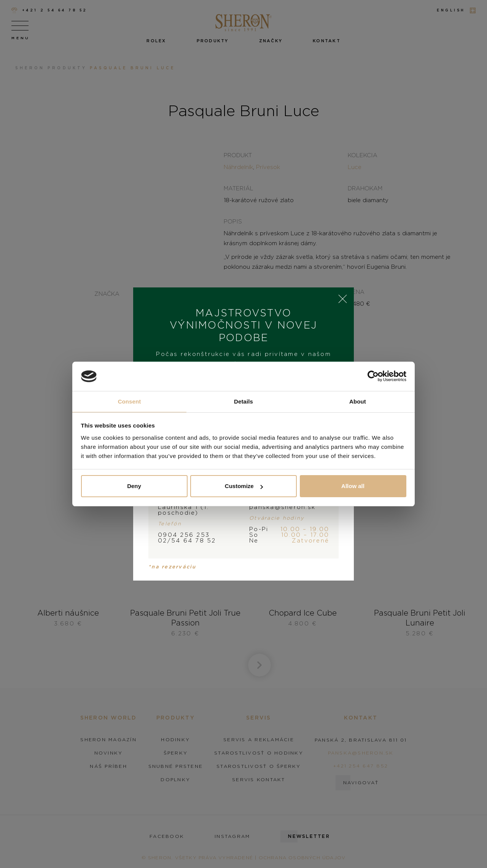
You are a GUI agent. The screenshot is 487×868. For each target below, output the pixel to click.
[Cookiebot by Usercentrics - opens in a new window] (373, 377)
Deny (134, 486)
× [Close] (342, 299)
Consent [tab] (130, 401)
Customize (244, 486)
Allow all (353, 486)
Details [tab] (243, 401)
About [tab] (358, 401)
